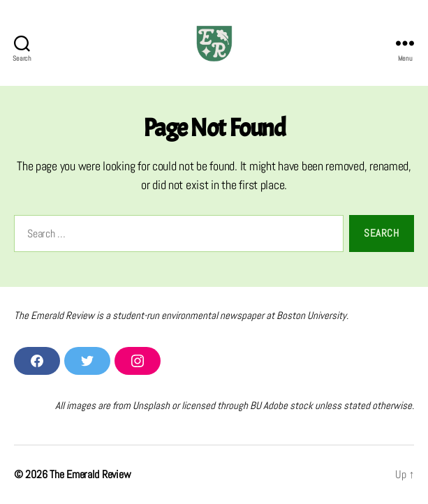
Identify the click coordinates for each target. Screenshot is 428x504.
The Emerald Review (90, 474)
